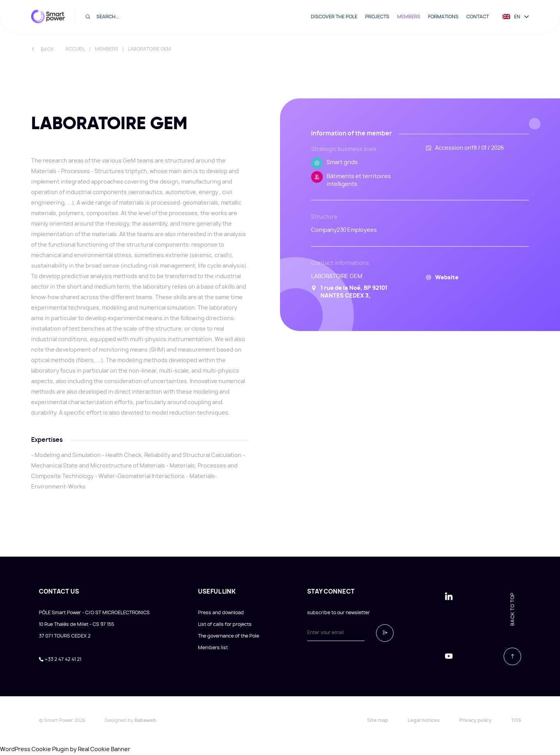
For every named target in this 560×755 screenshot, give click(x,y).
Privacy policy (475, 720)
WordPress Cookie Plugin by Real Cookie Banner (65, 750)
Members (409, 17)
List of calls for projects (225, 624)
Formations (443, 17)
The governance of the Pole (228, 636)
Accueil (75, 49)
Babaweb (145, 720)
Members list (213, 648)
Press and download (221, 613)
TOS (516, 720)
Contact (478, 17)
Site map (378, 720)
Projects (377, 17)
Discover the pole (334, 17)
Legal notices (424, 720)
